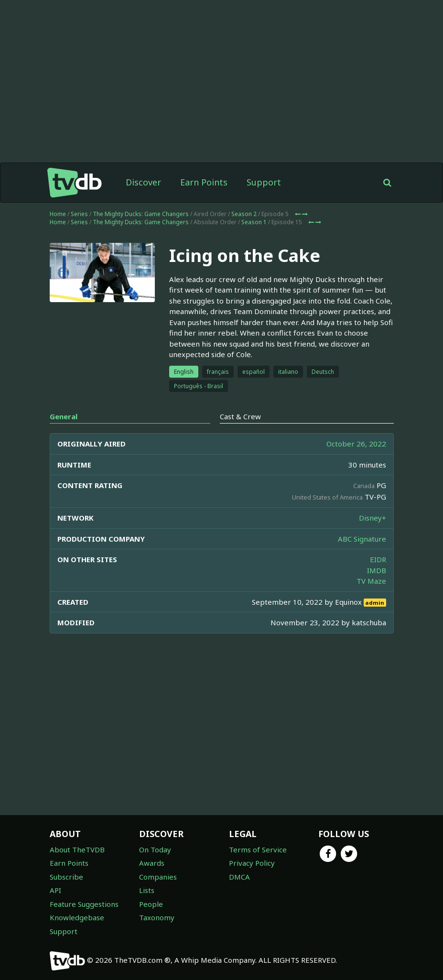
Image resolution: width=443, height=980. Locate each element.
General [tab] (64, 416)
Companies (158, 877)
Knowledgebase (77, 917)
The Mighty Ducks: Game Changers (141, 214)
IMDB (377, 570)
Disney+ (373, 518)
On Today (155, 849)
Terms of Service (258, 849)
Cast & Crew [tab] (240, 416)
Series (79, 214)
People (151, 904)
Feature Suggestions (84, 904)
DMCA (239, 877)
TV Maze (371, 581)
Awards (152, 863)
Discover (143, 182)
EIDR (378, 559)
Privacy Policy (252, 863)
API (55, 890)
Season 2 (244, 214)
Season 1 (254, 222)
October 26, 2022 (356, 444)
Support (264, 182)
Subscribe (66, 877)
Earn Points (204, 182)
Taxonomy (157, 917)
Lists (147, 890)
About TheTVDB (77, 849)
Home (58, 214)
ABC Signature (362, 539)
